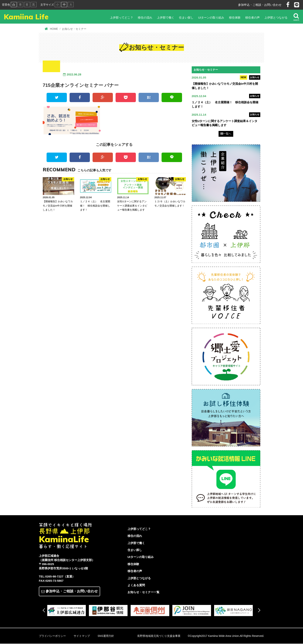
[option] (68, 611)
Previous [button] (45, 610)
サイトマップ (82, 636)
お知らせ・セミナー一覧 (143, 592)
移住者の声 (252, 18)
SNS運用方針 (106, 636)
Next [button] (258, 610)
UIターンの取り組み (211, 18)
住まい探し (186, 18)
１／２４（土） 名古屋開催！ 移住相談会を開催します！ (95, 206)
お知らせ (255, 77)
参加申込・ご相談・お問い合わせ (260, 5)
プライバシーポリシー (52, 636)
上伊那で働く (166, 18)
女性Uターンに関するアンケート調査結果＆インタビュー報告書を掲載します (132, 206)
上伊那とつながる (276, 18)
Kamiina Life (28, 17)
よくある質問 (136, 585)
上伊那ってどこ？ (122, 18)
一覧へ (226, 134)
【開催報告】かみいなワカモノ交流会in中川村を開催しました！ (58, 206)
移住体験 (235, 18)
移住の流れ (145, 18)
